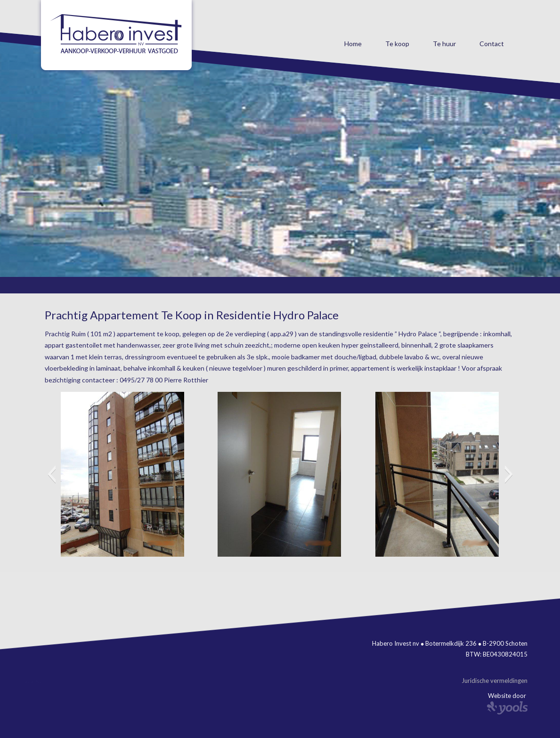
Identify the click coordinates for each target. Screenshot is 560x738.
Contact (492, 44)
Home (353, 44)
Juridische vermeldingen (495, 681)
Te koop (397, 44)
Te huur (444, 44)
